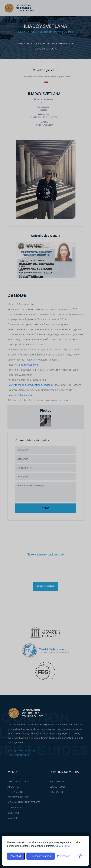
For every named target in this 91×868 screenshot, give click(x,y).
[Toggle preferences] (65, 856)
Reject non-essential (41, 856)
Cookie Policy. (63, 846)
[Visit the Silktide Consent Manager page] (80, 856)
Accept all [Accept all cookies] (16, 856)
